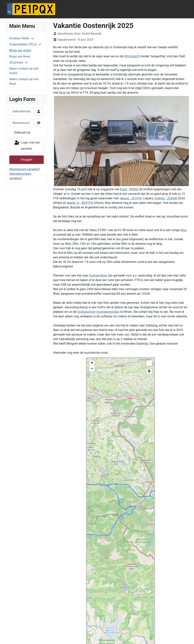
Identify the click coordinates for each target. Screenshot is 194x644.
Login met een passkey (27, 145)
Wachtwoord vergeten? (25, 169)
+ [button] (92, 363)
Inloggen (27, 160)
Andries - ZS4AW (166, 198)
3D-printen (16, 63)
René (63, 93)
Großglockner (98, 275)
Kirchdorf (132, 56)
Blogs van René (20, 56)
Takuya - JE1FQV (131, 198)
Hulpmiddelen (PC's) (23, 44)
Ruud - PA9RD (129, 189)
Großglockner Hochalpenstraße (98, 312)
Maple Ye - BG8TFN (80, 203)
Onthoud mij (22, 132)
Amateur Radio (19, 38)
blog (183, 230)
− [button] (92, 369)
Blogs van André (20, 50)
